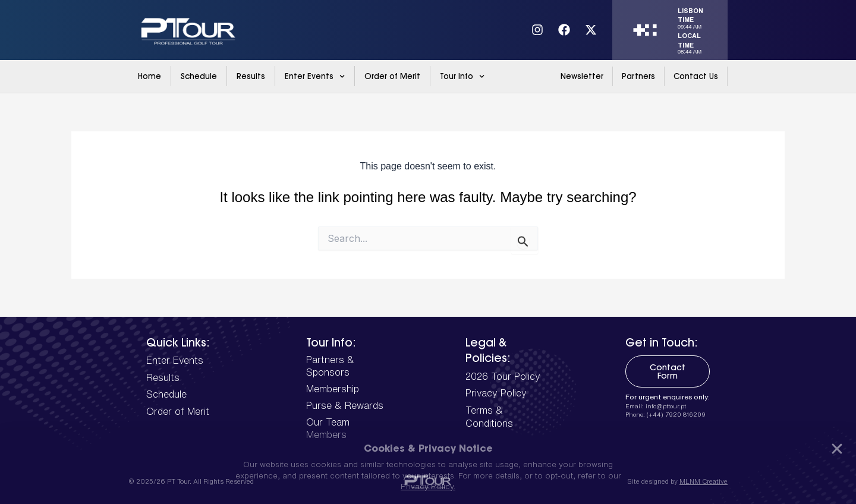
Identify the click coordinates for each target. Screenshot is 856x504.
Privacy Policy (496, 393)
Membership (333, 389)
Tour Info (462, 76)
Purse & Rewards (345, 405)
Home (150, 76)
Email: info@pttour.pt (656, 406)
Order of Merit (392, 76)
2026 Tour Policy (503, 376)
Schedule (199, 76)
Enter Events (315, 76)
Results (251, 76)
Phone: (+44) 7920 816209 (665, 414)
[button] (837, 449)
